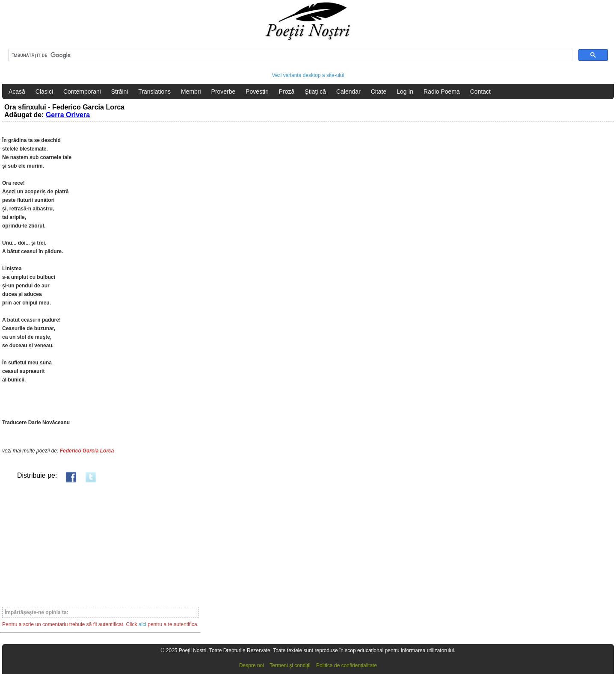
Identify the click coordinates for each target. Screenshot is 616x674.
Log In (405, 92)
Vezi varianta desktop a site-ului (308, 75)
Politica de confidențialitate (346, 665)
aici (142, 624)
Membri (191, 92)
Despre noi (252, 665)
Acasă (17, 92)
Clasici (44, 92)
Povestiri (257, 92)
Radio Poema (442, 92)
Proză (287, 92)
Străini (120, 92)
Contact (480, 92)
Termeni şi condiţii (290, 665)
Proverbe (224, 92)
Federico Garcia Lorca (87, 451)
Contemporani (82, 92)
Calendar (348, 92)
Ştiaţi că (315, 92)
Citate (379, 92)
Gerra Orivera (68, 115)
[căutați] (289, 55)
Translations (154, 92)
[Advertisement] (100, 544)
